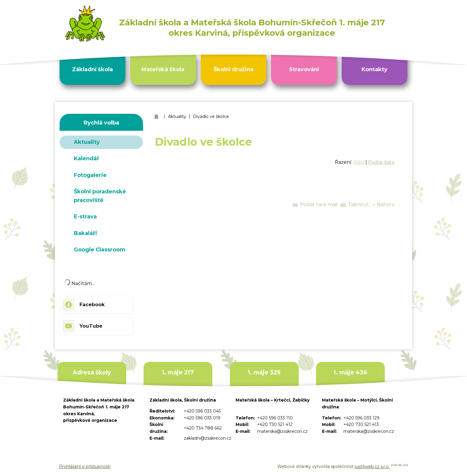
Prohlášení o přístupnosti (85, 466)
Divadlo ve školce (211, 116)
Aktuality (177, 116)
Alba (359, 162)
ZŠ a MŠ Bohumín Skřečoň (157, 117)
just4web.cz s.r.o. (372, 466)
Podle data (381, 162)
